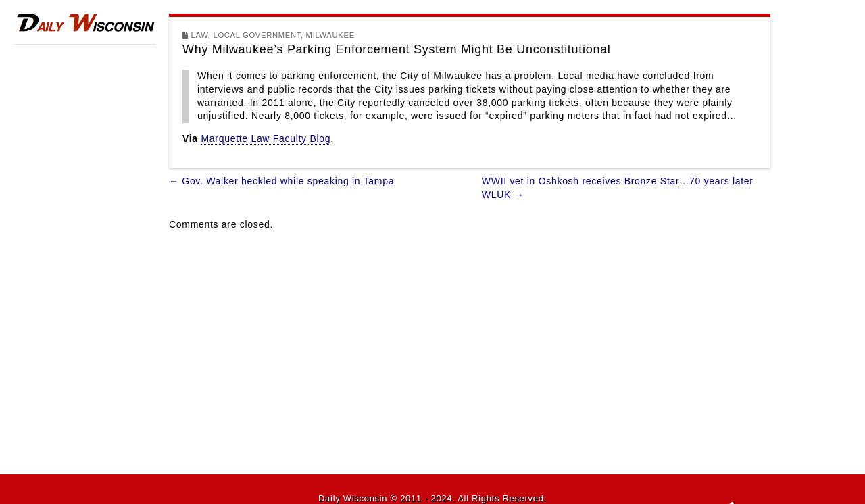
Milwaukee (330, 35)
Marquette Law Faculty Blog (266, 138)
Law (200, 35)
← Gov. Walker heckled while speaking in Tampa (281, 181)
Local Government (257, 35)
